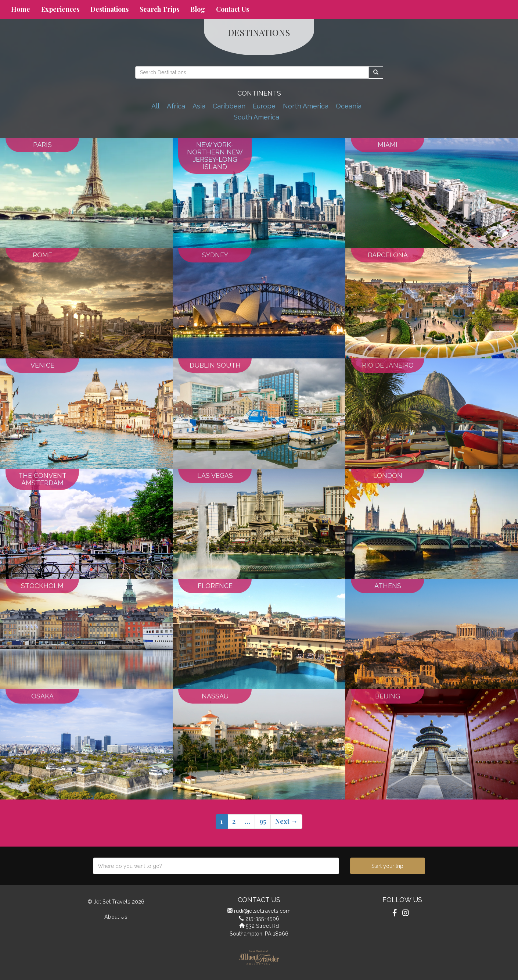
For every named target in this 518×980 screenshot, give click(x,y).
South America (256, 117)
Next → (286, 821)
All (155, 106)
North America (306, 106)
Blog (198, 9)
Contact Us (233, 9)
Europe (264, 106)
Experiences (60, 9)
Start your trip (387, 866)
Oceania (349, 106)
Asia (199, 106)
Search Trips (159, 9)
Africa (176, 106)
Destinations (109, 9)
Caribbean (229, 106)
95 (263, 821)
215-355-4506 (262, 918)
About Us (116, 917)
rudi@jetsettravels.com (262, 911)
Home (21, 9)
